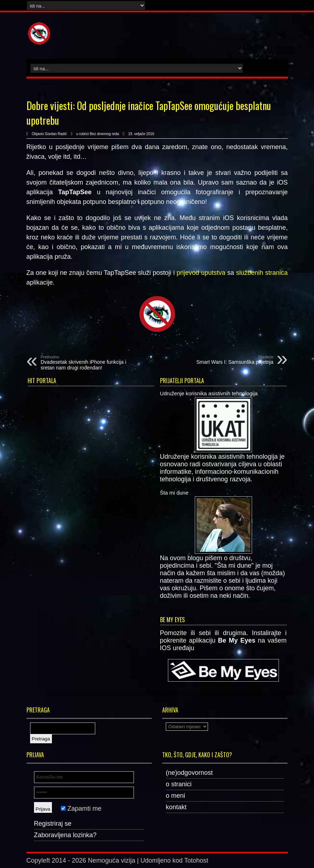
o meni (175, 796)
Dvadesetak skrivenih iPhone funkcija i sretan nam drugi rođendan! (85, 363)
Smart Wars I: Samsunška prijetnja (230, 360)
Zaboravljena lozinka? (65, 835)
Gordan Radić (56, 134)
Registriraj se (53, 824)
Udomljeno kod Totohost (175, 860)
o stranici (179, 784)
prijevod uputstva (201, 273)
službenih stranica (262, 273)
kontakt (176, 807)
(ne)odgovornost (189, 773)
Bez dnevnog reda (104, 134)
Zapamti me (81, 809)
